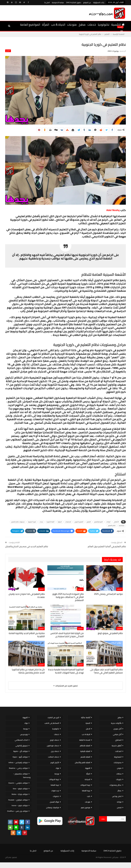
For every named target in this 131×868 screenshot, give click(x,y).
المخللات (118, 751)
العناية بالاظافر (85, 746)
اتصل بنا (47, 2)
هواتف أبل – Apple (21, 751)
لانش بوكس (117, 796)
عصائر (120, 791)
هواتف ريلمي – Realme (18, 768)
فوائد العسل (54, 802)
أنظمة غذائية (86, 717)
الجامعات (68, 522)
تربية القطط (86, 791)
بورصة (57, 774)
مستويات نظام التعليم (18, 522)
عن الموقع (87, 2)
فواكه (119, 802)
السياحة (87, 779)
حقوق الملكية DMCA (74, 2)
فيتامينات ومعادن (53, 808)
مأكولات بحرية (116, 723)
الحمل (88, 729)
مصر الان (8, 857)
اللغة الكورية (51, 522)
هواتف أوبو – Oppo (20, 757)
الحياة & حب (58, 25)
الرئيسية (118, 25)
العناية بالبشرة (85, 751)
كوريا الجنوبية (32, 522)
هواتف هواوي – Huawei (18, 800)
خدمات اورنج (54, 740)
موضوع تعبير (86, 808)
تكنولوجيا (104, 25)
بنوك (57, 768)
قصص (119, 808)
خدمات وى (55, 751)
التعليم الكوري (79, 522)
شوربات (119, 779)
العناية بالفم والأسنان (83, 762)
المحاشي (118, 740)
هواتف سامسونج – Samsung (22, 776)
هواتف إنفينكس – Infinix (18, 762)
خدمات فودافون (53, 746)
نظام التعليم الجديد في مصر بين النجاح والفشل (27, 546)
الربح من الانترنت (53, 717)
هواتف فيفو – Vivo (20, 789)
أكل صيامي (117, 734)
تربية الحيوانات (85, 785)
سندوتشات (118, 762)
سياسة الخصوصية (58, 2)
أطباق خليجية (117, 746)
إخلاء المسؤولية (99, 2)
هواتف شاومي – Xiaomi (18, 783)
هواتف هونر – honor (20, 805)
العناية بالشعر (85, 757)
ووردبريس (24, 734)
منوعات (72, 25)
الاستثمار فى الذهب (52, 723)
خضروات (56, 796)
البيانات (108, 522)
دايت (89, 796)
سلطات (119, 774)
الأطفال (116, 522)
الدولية (60, 522)
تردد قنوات (55, 791)
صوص (119, 768)
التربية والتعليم (99, 522)
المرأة (46, 25)
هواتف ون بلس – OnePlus (17, 811)
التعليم (8, 51)
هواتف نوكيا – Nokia (20, 794)
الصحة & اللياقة (85, 740)
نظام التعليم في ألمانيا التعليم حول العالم (107, 546)
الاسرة (88, 723)
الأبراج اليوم (55, 762)
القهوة (88, 768)
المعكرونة (118, 757)
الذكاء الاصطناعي (21, 740)
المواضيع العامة (30, 25)
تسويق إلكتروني (22, 746)
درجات (41, 522)
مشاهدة (122, 526)
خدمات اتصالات (53, 757)
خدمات (92, 25)
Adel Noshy (113, 210)
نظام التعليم (112, 526)
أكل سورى (117, 729)
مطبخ (82, 25)
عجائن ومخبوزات (116, 785)
